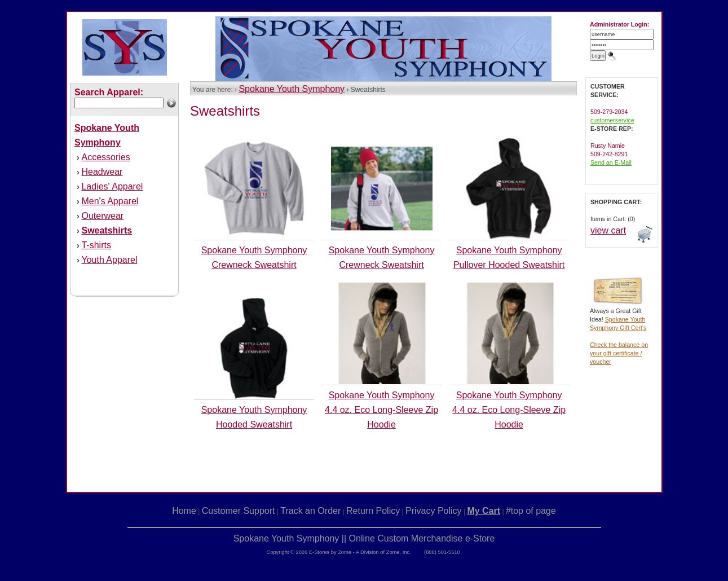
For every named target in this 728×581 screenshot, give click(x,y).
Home (184, 511)
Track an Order (310, 511)
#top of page (531, 511)
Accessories (105, 157)
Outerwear (102, 216)
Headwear (102, 172)
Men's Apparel (110, 201)
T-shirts (96, 245)
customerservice (612, 120)
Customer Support (239, 511)
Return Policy (373, 511)
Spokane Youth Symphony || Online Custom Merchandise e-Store (364, 538)
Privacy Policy (434, 511)
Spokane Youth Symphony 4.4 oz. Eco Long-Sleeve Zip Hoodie (381, 410)
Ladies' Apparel (112, 186)
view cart (608, 230)
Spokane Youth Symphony (292, 89)
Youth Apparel (109, 260)
